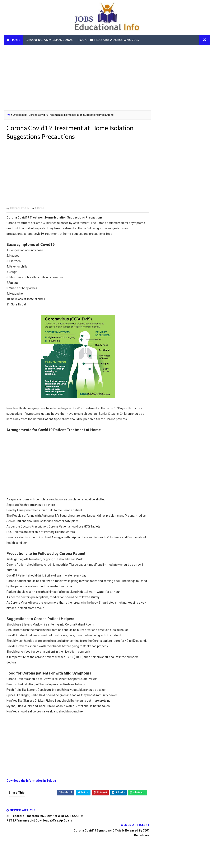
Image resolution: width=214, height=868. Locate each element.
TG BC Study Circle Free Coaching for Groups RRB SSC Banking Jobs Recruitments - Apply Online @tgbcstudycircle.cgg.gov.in (178, 519)
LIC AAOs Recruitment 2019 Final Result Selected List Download (187, 350)
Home (16, 40)
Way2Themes (27, 861)
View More (204, 680)
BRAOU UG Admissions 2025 (49, 40)
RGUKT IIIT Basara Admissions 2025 (108, 40)
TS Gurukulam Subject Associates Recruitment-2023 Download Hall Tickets (188, 315)
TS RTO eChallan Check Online (34, 50)
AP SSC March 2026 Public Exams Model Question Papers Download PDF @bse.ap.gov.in (175, 549)
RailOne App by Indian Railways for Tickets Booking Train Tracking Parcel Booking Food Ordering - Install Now (177, 583)
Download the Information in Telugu (31, 793)
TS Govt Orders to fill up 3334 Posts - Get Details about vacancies (188, 280)
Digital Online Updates (72, 861)
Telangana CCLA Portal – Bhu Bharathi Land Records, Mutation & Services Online (187, 367)
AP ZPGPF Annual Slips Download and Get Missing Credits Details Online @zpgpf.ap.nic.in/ (176, 644)
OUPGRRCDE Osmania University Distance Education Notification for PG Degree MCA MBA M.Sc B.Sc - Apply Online (176, 534)
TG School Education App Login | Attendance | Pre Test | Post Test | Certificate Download (189, 385)
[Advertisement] (107, 77)
